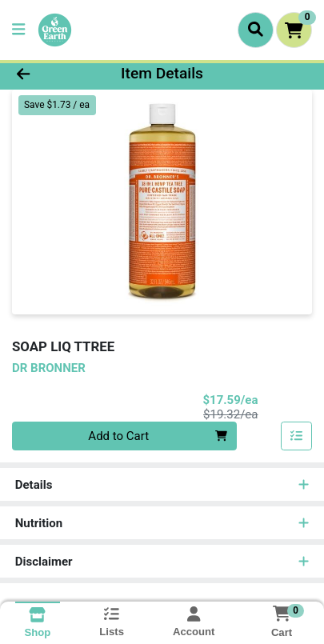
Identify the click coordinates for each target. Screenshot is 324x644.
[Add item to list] (297, 436)
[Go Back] (50, 74)
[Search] (256, 30)
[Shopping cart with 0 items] (294, 30)
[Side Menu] (18, 30)
